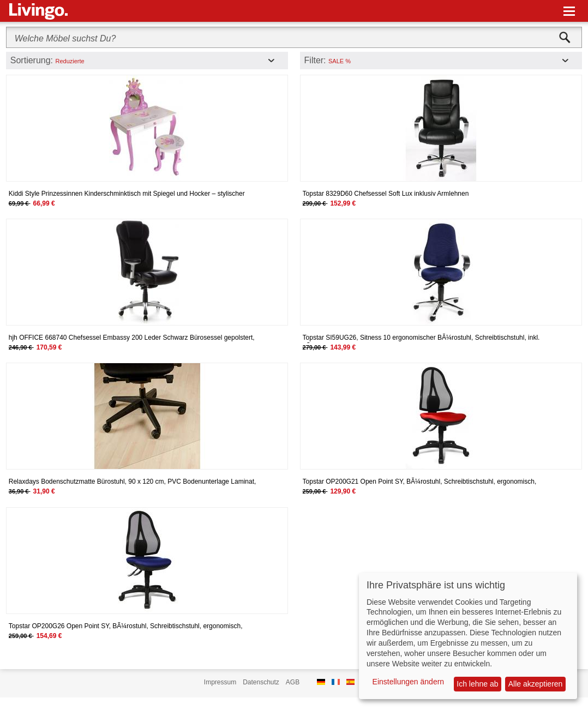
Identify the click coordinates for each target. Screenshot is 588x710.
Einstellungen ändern (409, 682)
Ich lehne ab (477, 684)
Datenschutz (261, 682)
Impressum (220, 682)
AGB (293, 682)
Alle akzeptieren (536, 684)
